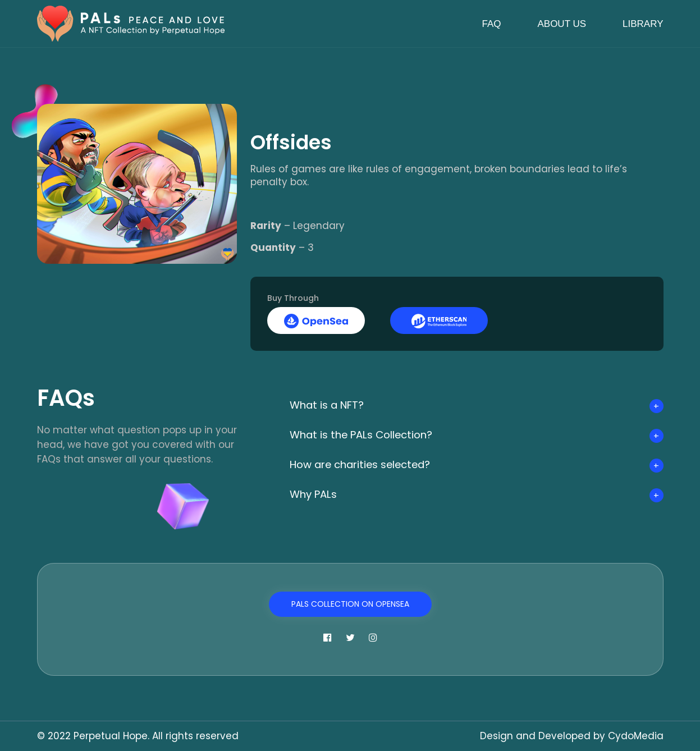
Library (643, 24)
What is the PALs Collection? (369, 434)
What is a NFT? (331, 405)
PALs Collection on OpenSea (350, 604)
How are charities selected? (368, 464)
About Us (562, 24)
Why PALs (316, 494)
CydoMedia (636, 736)
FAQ (491, 24)
